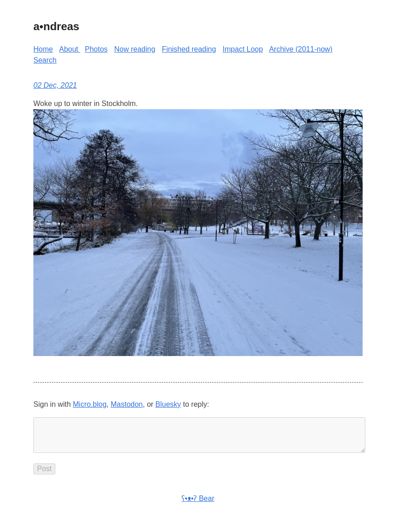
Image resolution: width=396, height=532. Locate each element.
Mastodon (127, 404)
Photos (96, 49)
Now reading (135, 49)
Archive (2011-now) (301, 49)
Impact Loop (243, 49)
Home (43, 49)
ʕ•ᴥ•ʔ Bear (198, 506)
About (70, 49)
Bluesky (168, 404)
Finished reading (189, 49)
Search (45, 60)
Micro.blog (90, 404)
